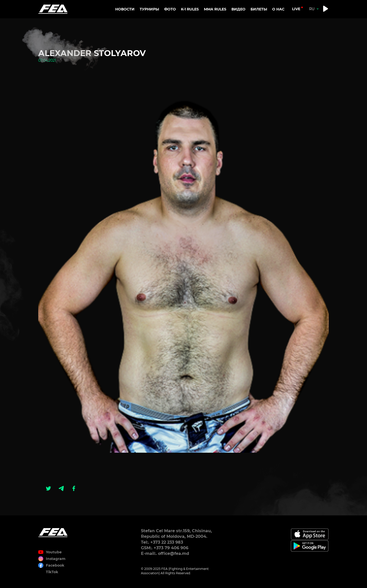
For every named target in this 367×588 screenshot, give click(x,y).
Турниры (149, 9)
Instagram (56, 559)
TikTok (52, 572)
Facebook (55, 565)
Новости (125, 9)
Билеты (259, 9)
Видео (238, 9)
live (296, 9)
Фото (170, 9)
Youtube (54, 552)
